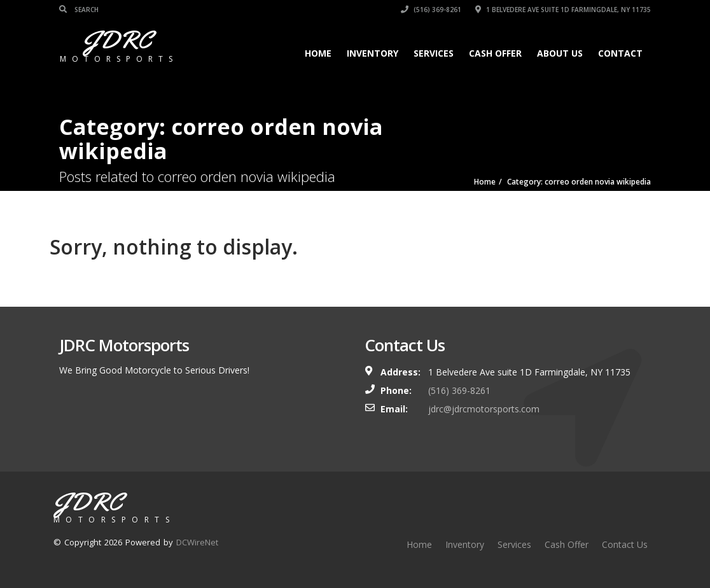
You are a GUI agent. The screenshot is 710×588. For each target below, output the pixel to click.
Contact (620, 53)
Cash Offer (495, 53)
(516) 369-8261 (431, 10)
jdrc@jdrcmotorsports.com (484, 409)
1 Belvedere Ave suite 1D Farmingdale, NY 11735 (563, 10)
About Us (560, 53)
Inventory (372, 53)
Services (434, 53)
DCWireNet (197, 542)
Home (318, 53)
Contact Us (625, 544)
